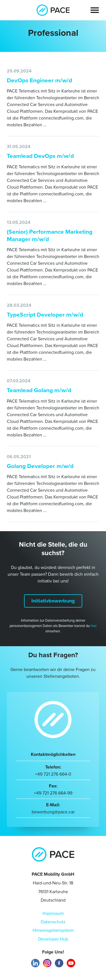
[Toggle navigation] (95, 10)
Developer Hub (53, 939)
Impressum (53, 913)
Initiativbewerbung (53, 601)
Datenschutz (53, 922)
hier (94, 626)
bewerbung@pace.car (53, 812)
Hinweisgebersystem (53, 930)
